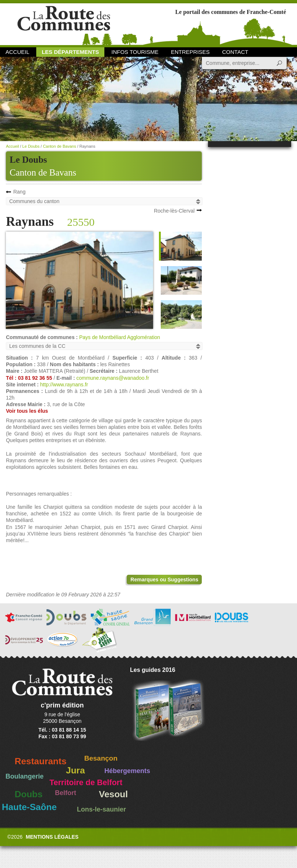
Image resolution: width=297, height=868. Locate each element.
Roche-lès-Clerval (174, 211)
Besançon (101, 758)
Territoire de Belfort (86, 783)
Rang (19, 192)
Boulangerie (25, 776)
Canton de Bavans (43, 172)
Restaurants (41, 761)
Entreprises (190, 52)
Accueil (17, 52)
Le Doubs (31, 146)
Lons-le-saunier (101, 809)
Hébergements (127, 771)
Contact (235, 52)
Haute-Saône (29, 807)
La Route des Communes (64, 24)
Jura (75, 770)
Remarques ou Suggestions (164, 580)
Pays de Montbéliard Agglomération (120, 337)
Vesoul (113, 794)
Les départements (70, 52)
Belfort (66, 793)
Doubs (29, 794)
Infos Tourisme (135, 52)
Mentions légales (52, 837)
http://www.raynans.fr (64, 385)
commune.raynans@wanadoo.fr (113, 378)
